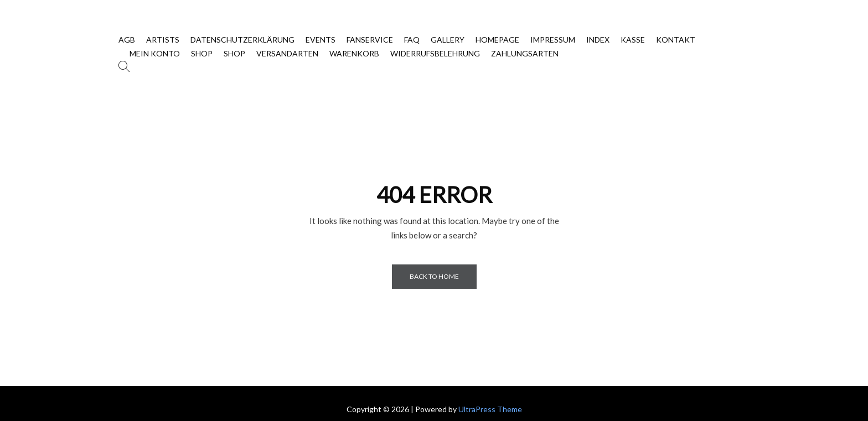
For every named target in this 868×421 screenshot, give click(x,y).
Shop (234, 53)
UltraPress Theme (490, 409)
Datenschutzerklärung (242, 40)
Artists (163, 40)
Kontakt (676, 40)
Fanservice (370, 40)
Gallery (448, 40)
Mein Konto (155, 53)
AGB (127, 40)
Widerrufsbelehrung (435, 53)
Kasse (633, 40)
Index (598, 40)
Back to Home (434, 276)
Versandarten (287, 53)
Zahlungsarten (525, 53)
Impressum (553, 40)
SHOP (202, 53)
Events (321, 40)
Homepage (497, 40)
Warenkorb (354, 53)
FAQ (412, 40)
